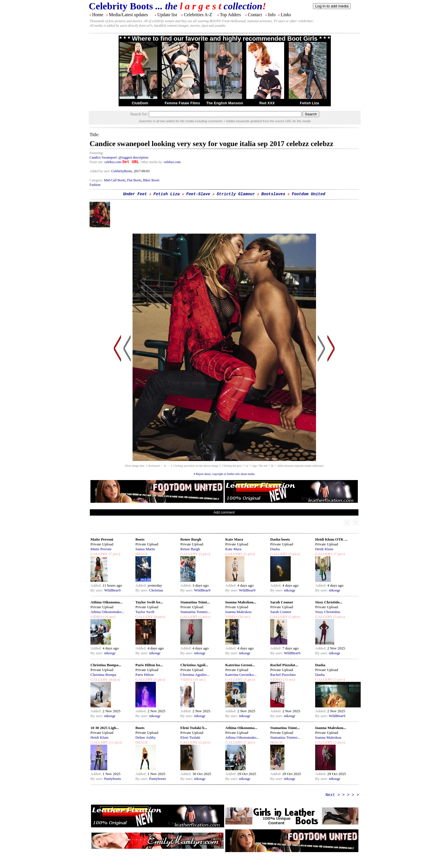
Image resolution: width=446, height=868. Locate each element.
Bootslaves (273, 194)
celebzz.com (113, 162)
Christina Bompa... (106, 665)
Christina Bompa (103, 675)
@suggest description (133, 157)
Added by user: (100, 171)
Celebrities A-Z (198, 15)
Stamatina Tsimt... (195, 602)
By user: (97, 590)
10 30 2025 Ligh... (105, 728)
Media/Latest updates (128, 15)
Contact (255, 15)
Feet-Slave (198, 194)
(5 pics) (249, 554)
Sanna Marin (145, 549)
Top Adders (230, 15)
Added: (97, 585)
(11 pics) (115, 742)
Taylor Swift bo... (149, 602)
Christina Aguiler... (195, 675)
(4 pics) (114, 679)
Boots (140, 539)
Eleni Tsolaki (190, 737)
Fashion (95, 185)
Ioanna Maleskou (238, 612)
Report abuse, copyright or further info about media (225, 474)
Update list (167, 15)
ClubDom (140, 103)
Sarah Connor (282, 602)
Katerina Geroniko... (241, 675)
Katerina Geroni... (240, 665)
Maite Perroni (102, 539)
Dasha (275, 549)
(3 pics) (204, 554)
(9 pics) (159, 617)
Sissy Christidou (328, 612)
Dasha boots (280, 539)
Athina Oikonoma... (107, 602)
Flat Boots (134, 180)
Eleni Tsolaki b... (194, 728)
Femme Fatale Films (182, 103)
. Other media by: (151, 162)
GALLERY (99, 554)
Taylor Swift (145, 612)
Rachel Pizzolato (283, 675)
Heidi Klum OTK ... (331, 539)
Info (272, 15)
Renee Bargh (191, 539)
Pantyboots (112, 779)
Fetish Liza (309, 103)
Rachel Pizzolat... (284, 665)
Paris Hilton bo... (149, 665)
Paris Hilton (144, 675)
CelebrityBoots (122, 171)
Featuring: (97, 153)
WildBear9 (112, 590)
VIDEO (96, 617)
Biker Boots (151, 180)
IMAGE (142, 554)
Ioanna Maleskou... (241, 602)
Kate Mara (234, 539)
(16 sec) (109, 617)
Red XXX (267, 103)
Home (98, 15)
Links (286, 15)
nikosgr (290, 590)
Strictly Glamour (236, 194)
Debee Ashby (145, 737)
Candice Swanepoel (103, 157)
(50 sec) (243, 617)
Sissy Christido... (329, 602)
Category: (97, 180)
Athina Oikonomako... (107, 612)
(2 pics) (204, 617)
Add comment (224, 512)
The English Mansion (225, 103)
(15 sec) (288, 679)
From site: (97, 162)
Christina (156, 590)
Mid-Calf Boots (115, 180)
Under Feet (135, 194)
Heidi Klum (324, 549)
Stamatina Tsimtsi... (195, 612)
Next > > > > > (342, 795)
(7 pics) (114, 554)
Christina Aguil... (194, 665)
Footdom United (309, 194)
